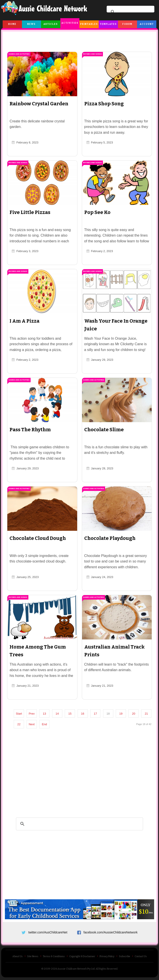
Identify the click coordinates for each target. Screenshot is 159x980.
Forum (127, 24)
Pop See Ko (97, 212)
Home (12, 24)
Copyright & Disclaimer (82, 957)
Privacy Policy (107, 957)
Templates (108, 24)
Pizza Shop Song (104, 104)
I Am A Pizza (26, 321)
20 (135, 714)
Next (46, 724)
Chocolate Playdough (110, 538)
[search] (130, 12)
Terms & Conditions (54, 957)
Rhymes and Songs (93, 54)
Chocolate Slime (104, 430)
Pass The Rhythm (32, 430)
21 (21, 724)
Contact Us (141, 957)
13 (46, 714)
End (59, 724)
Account (147, 24)
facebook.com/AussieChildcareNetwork (111, 932)
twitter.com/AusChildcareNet (48, 932)
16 (84, 714)
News (31, 24)
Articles (51, 24)
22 (33, 724)
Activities (70, 23)
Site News (33, 957)
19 (122, 714)
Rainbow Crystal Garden (41, 104)
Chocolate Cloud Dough (39, 538)
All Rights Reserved (107, 970)
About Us (18, 957)
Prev (33, 714)
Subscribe (125, 957)
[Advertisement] (80, 40)
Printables (89, 24)
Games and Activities (21, 54)
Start (21, 714)
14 (59, 714)
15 (72, 714)
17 (97, 714)
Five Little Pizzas (32, 212)
